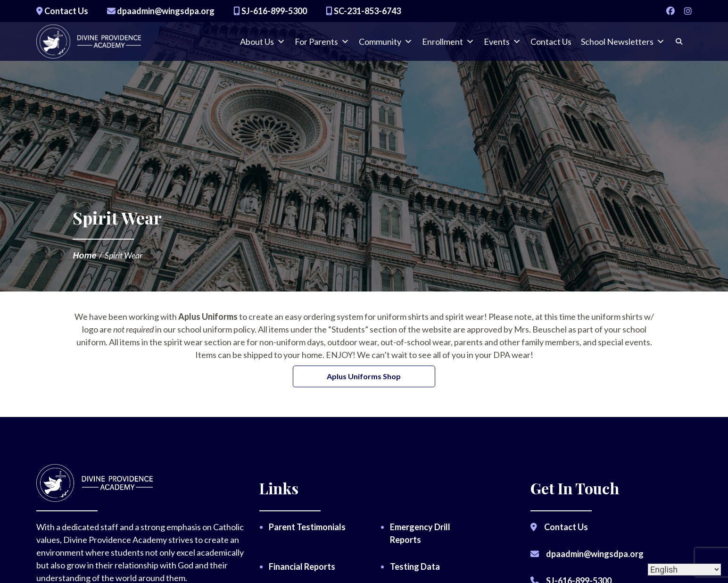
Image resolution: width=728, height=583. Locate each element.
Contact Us (62, 11)
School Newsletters (623, 45)
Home (84, 256)
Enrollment (448, 45)
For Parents (322, 45)
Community (386, 45)
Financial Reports (302, 566)
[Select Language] (684, 570)
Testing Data (415, 566)
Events (502, 45)
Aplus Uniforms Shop (364, 376)
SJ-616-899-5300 (270, 11)
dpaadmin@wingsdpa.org (161, 11)
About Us (263, 45)
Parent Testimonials (307, 527)
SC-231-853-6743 (363, 11)
